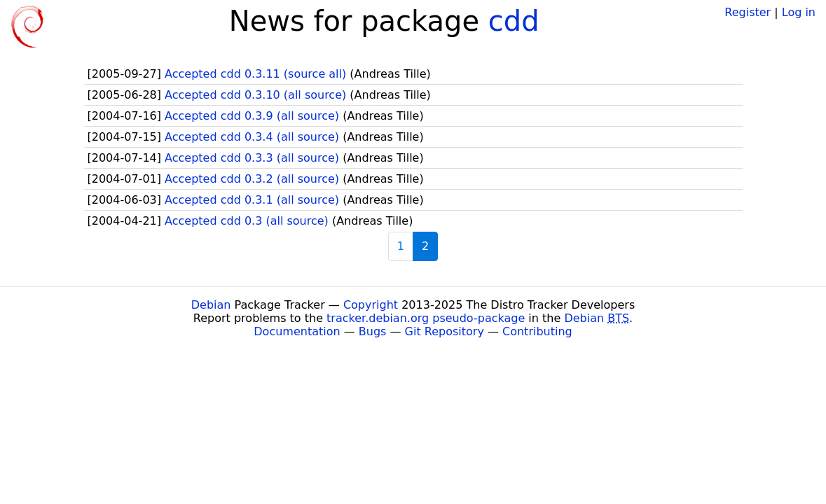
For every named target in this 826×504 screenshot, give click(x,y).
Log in (799, 12)
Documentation (297, 331)
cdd (514, 21)
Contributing (537, 331)
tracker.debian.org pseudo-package (426, 318)
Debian (211, 305)
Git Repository (445, 331)
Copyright (371, 305)
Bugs (373, 331)
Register (748, 12)
